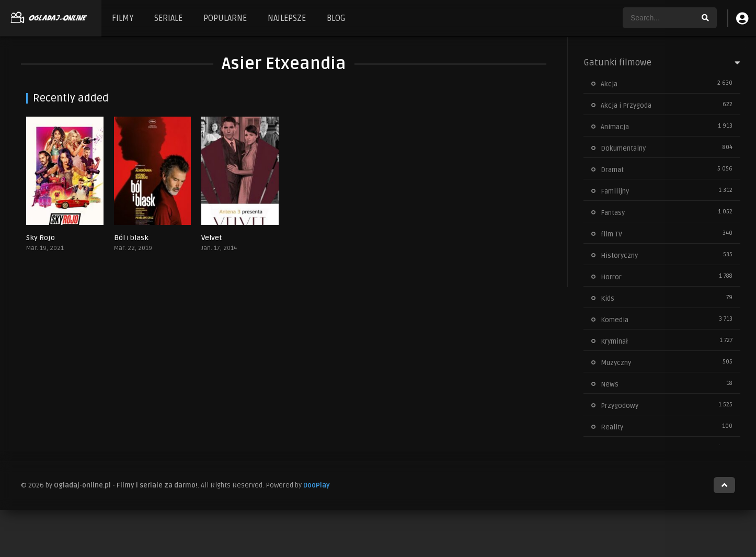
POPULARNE (225, 18)
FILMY (123, 18)
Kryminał (614, 342)
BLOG (336, 18)
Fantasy (613, 213)
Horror (611, 277)
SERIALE (168, 18)
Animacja (615, 127)
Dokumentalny (623, 149)
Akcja (609, 84)
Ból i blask (131, 238)
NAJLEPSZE (287, 18)
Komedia (615, 320)
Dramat (612, 170)
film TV (611, 234)
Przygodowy (620, 406)
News (610, 384)
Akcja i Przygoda (626, 106)
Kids (608, 299)
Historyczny (619, 256)
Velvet (211, 238)
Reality (612, 427)
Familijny (615, 191)
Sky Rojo (41, 238)
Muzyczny (616, 363)
